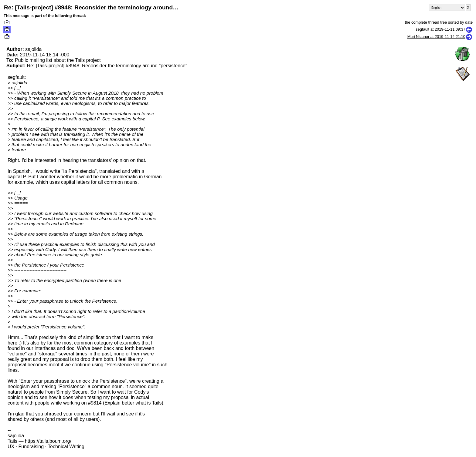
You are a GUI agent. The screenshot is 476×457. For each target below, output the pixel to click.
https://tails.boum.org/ (48, 441)
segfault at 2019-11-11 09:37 (444, 29)
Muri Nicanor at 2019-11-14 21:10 (440, 37)
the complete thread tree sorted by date (439, 22)
